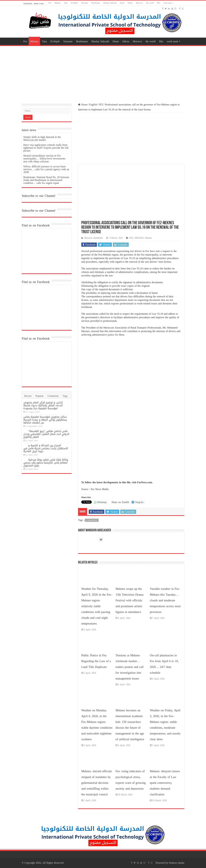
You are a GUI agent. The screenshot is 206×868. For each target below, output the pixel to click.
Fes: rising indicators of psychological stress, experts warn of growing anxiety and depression (131, 780)
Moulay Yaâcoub (110, 3)
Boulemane (96, 3)
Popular (39, 396)
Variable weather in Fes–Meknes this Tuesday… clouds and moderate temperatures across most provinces (165, 600)
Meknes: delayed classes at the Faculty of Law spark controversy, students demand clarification (165, 783)
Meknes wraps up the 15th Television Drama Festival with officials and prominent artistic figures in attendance (130, 600)
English (93, 105)
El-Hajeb (74, 3)
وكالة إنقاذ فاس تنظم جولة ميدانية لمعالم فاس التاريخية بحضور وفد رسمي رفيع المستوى (46, 463)
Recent (28, 396)
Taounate (84, 3)
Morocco (139, 3)
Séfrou (130, 3)
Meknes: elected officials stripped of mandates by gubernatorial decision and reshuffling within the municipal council (97, 783)
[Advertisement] (103, 72)
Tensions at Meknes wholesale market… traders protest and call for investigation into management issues (130, 667)
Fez (50, 3)
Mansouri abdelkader (94, 238)
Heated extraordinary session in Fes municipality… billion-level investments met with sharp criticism (44, 159)
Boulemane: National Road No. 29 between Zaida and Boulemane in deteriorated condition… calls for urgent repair (46, 180)
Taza (66, 3)
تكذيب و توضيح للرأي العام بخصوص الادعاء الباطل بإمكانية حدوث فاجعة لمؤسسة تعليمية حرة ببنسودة (43, 405)
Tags (65, 396)
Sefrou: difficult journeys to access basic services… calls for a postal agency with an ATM (46, 169)
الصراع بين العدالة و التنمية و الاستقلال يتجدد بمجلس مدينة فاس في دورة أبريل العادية (46, 448)
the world (150, 3)
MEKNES (139, 238)
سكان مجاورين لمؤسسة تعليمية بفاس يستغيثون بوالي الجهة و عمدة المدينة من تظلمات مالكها (45, 420)
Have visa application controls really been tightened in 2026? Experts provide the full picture (46, 148)
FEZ (101, 105)
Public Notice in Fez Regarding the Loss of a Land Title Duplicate (96, 661)
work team (168, 3)
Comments (53, 396)
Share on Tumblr (120, 502)
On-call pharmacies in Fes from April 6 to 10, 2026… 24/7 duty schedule (164, 664)
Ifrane (122, 3)
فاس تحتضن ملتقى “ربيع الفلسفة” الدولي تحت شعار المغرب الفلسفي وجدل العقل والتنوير (46, 434)
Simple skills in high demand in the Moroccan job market (42, 138)
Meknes (58, 3)
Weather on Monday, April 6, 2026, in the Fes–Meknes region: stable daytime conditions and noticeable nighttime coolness (97, 725)
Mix (159, 3)
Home (83, 105)
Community (92, 520)
